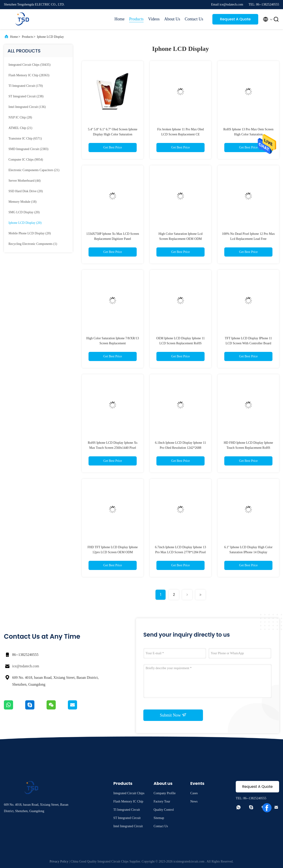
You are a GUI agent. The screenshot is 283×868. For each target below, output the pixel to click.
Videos (154, 19)
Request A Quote (235, 19)
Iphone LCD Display (50, 37)
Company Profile (165, 793)
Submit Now (173, 715)
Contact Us (194, 19)
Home (119, 19)
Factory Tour (162, 801)
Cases (194, 793)
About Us (172, 19)
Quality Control (164, 810)
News (194, 801)
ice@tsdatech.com (26, 666)
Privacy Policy (59, 861)
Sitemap (159, 818)
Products (136, 19)
